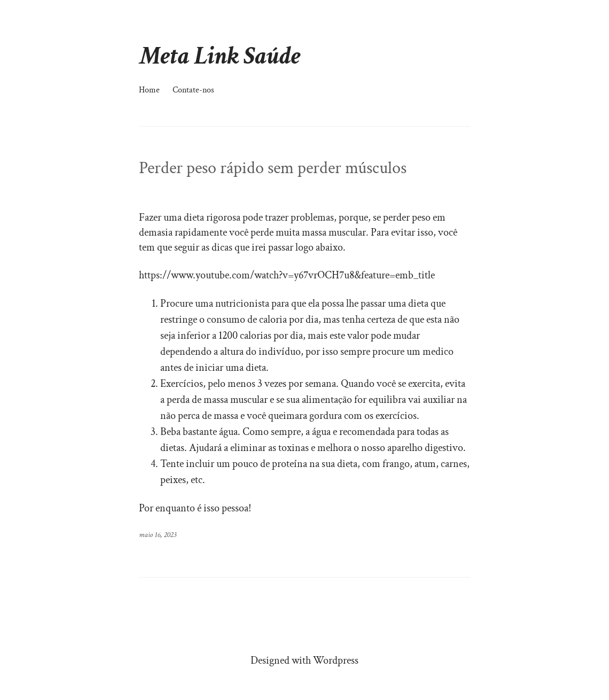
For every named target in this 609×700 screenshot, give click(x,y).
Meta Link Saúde (220, 56)
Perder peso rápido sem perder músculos (273, 168)
